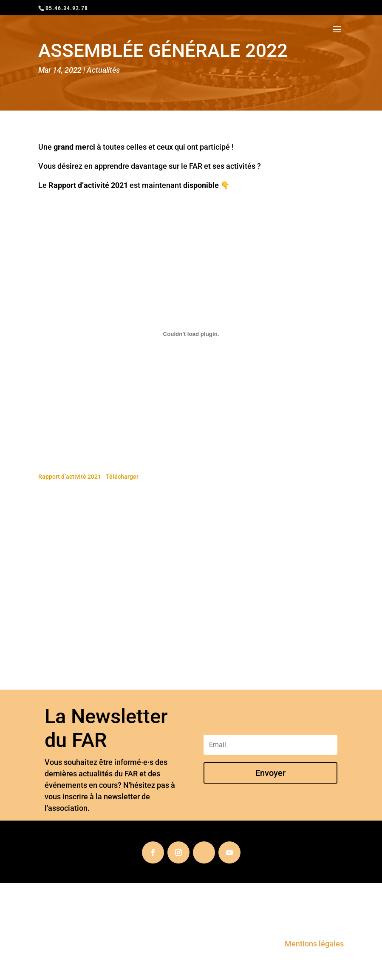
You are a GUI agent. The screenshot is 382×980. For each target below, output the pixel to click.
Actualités (103, 70)
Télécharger (122, 477)
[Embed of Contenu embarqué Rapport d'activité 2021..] (191, 334)
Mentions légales (314, 944)
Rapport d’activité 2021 (70, 477)
